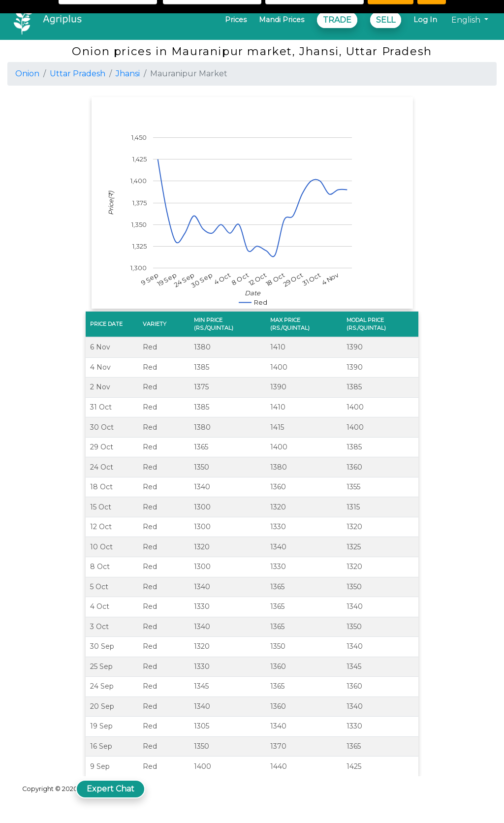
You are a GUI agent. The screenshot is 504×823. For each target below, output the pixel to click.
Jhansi (128, 74)
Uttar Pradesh (78, 74)
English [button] (467, 20)
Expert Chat (110, 789)
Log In (425, 20)
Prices (236, 20)
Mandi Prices (282, 20)
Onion (27, 74)
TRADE (337, 20)
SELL (386, 20)
